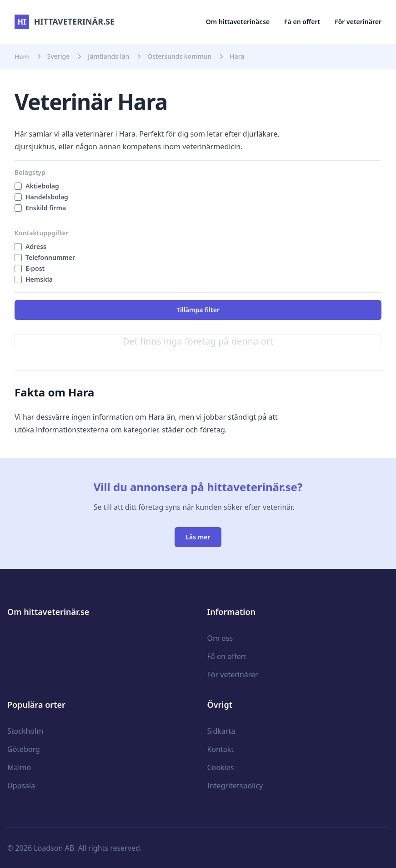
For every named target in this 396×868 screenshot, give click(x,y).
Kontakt (221, 749)
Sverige (59, 56)
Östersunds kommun (179, 56)
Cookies (221, 767)
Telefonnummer (50, 257)
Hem (22, 57)
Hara (237, 56)
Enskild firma (46, 208)
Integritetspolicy (235, 786)
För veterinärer (358, 22)
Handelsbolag (47, 197)
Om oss (220, 638)
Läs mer (198, 537)
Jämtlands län (108, 56)
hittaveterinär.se (65, 21)
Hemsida (39, 279)
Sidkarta (221, 731)
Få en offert (302, 22)
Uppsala (21, 786)
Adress (36, 246)
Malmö (19, 767)
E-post (35, 268)
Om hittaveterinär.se (238, 22)
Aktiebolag (42, 186)
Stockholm (25, 731)
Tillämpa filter (198, 310)
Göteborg (24, 749)
